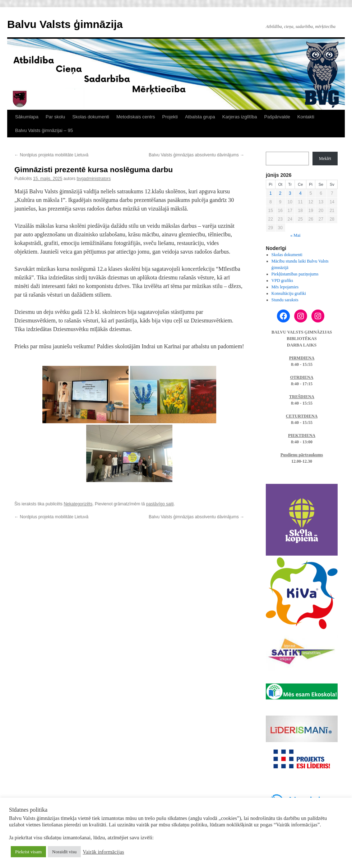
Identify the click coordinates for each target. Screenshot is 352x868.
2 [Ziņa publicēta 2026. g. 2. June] (280, 193)
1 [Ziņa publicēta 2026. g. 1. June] (271, 193)
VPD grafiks (282, 280)
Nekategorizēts (78, 504)
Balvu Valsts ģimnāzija (65, 24)
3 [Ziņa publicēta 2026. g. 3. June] (290, 193)
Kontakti (306, 117)
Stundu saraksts (285, 300)
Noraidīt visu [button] (64, 852)
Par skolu (55, 117)
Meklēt (325, 159)
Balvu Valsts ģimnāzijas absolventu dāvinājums (196, 155)
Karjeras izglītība (240, 117)
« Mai (295, 235)
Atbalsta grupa (200, 117)
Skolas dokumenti (91, 117)
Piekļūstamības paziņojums (295, 274)
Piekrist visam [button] (28, 852)
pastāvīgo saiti (160, 504)
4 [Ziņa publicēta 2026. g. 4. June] (300, 193)
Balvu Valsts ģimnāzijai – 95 (44, 130)
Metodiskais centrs (136, 117)
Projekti (170, 117)
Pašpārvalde (277, 117)
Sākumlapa (27, 117)
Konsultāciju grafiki (289, 293)
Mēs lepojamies (285, 287)
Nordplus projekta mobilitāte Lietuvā (51, 155)
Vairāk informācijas (103, 852)
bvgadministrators (94, 179)
